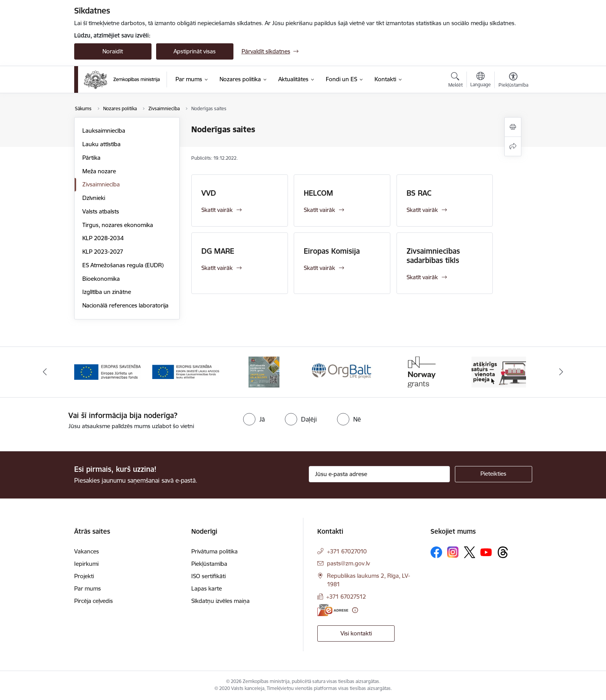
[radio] (254, 419)
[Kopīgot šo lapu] (513, 146)
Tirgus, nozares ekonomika (118, 225)
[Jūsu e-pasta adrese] (379, 474)
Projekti (84, 576)
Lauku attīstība (101, 144)
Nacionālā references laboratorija (125, 305)
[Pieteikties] (494, 474)
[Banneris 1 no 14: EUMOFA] (107, 371)
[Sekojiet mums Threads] (503, 552)
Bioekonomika (101, 279)
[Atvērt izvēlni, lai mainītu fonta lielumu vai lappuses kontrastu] (513, 81)
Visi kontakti (356, 633)
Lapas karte (207, 588)
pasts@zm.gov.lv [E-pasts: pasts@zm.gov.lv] (348, 563)
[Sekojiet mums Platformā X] (470, 552)
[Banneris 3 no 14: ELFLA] (264, 371)
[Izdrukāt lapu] (513, 127)
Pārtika (91, 158)
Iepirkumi (86, 564)
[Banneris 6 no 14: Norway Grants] (499, 371)
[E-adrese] (333, 610)
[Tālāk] (562, 372)
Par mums (88, 588)
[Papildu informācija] (355, 610)
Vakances (87, 551)
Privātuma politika (214, 551)
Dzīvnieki (94, 198)
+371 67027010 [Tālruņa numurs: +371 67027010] (347, 551)
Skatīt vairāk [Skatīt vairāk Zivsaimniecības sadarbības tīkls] (422, 277)
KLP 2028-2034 (103, 238)
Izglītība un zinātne (107, 292)
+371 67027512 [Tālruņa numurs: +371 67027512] (346, 597)
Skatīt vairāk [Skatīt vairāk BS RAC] (422, 210)
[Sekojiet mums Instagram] (453, 552)
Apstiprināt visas (195, 51)
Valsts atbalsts (101, 211)
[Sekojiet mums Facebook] (436, 552)
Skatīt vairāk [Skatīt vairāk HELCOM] (319, 210)
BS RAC (419, 193)
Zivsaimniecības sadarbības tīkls (433, 256)
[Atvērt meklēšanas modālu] (455, 81)
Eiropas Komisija (332, 251)
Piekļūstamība (209, 564)
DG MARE (218, 251)
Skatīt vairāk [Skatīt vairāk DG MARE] (217, 268)
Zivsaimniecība (101, 184)
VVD (209, 193)
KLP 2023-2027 (103, 252)
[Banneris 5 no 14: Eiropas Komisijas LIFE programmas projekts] (421, 371)
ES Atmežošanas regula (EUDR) (123, 265)
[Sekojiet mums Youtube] (486, 552)
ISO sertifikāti (209, 576)
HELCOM (318, 193)
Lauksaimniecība (104, 131)
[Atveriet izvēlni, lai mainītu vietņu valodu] (481, 80)
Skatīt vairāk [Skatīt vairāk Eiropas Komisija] (319, 268)
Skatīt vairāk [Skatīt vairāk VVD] (217, 210)
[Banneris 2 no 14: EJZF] (186, 371)
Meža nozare (99, 171)
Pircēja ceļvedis (94, 601)
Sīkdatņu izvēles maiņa (220, 601)
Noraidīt (113, 51)
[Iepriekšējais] (45, 372)
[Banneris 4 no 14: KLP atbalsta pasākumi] (342, 371)
